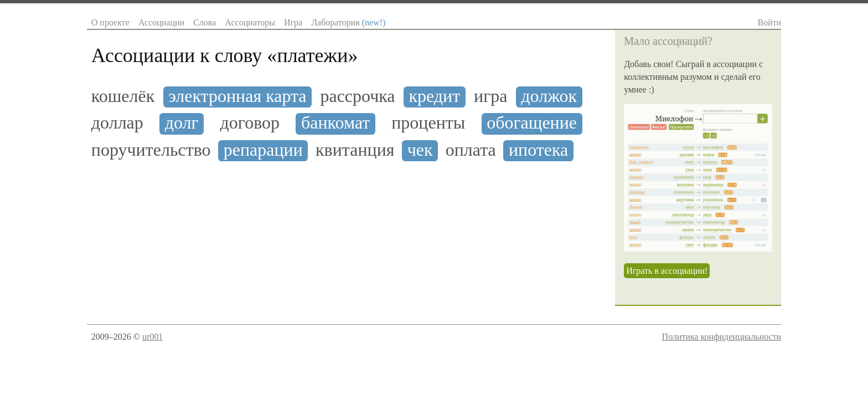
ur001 (153, 337)
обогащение (532, 123)
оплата (471, 150)
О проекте (110, 22)
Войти (769, 22)
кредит (434, 96)
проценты (428, 123)
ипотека (538, 150)
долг (182, 123)
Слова (205, 22)
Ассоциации (161, 22)
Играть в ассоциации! (667, 271)
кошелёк (123, 96)
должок (549, 96)
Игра (293, 22)
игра (490, 96)
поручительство (151, 150)
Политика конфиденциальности (722, 337)
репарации (263, 150)
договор (250, 123)
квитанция (355, 150)
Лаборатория (348, 22)
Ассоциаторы (250, 22)
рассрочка (357, 96)
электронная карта (237, 96)
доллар (117, 123)
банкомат (335, 123)
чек (420, 150)
